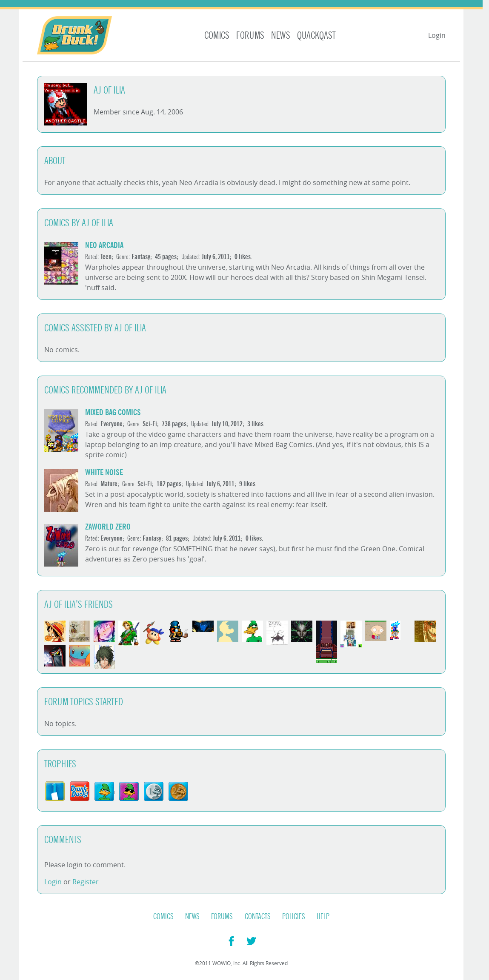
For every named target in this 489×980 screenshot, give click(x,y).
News (281, 36)
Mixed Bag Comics (113, 412)
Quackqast (316, 36)
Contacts (258, 917)
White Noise (104, 472)
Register (86, 882)
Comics (217, 36)
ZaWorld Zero (108, 527)
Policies (294, 917)
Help (323, 917)
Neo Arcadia (104, 245)
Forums (250, 36)
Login (437, 35)
